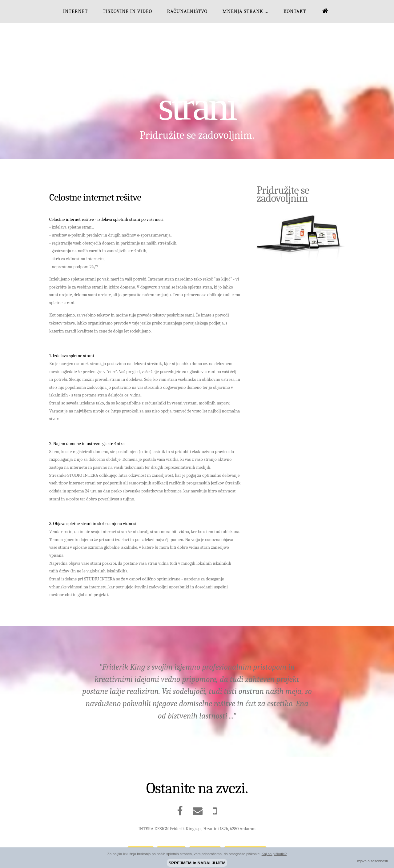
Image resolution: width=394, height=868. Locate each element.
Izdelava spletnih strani (197, 86)
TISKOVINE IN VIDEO (127, 11)
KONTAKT (295, 11)
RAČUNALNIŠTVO (187, 11)
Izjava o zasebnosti (372, 861)
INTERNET (75, 11)
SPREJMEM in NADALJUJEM (197, 863)
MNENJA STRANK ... (245, 11)
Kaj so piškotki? (274, 854)
